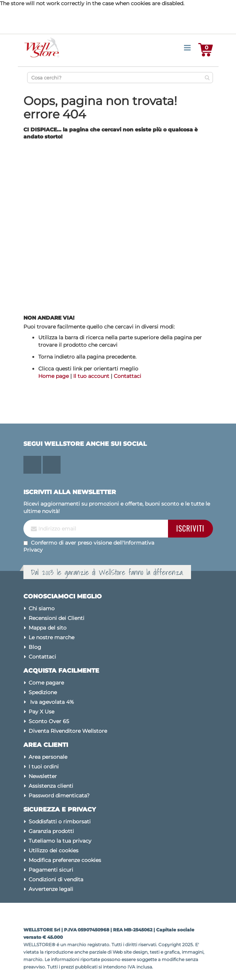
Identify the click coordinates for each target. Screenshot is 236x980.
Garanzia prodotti (51, 831)
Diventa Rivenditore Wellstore (68, 731)
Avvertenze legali (51, 889)
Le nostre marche (51, 637)
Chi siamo (42, 608)
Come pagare (46, 683)
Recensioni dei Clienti (56, 618)
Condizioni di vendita (56, 879)
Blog (35, 647)
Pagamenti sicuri (51, 870)
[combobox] (120, 78)
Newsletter (43, 776)
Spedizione (43, 692)
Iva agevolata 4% (51, 702)
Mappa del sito (48, 628)
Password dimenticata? (59, 796)
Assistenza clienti (51, 786)
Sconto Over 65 (49, 721)
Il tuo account (91, 376)
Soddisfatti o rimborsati (60, 821)
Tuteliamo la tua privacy (60, 841)
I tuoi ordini (44, 767)
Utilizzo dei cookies (54, 850)
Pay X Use (41, 712)
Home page (54, 376)
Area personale (48, 757)
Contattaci (127, 376)
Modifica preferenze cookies (65, 860)
